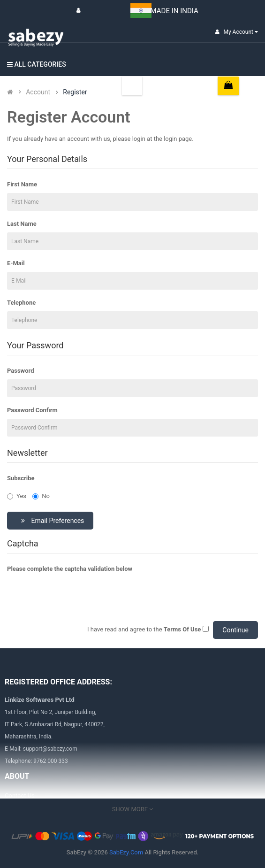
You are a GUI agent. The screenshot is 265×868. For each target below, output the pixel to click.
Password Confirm (32, 410)
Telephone (21, 303)
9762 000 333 (50, 761)
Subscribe (21, 478)
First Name (22, 184)
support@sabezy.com (50, 749)
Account (38, 92)
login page (178, 139)
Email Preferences (51, 521)
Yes (17, 496)
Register (75, 92)
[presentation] (78, 596)
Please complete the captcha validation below (70, 569)
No (41, 496)
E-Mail (16, 263)
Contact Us (20, 795)
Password (20, 371)
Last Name (22, 224)
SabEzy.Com (126, 852)
